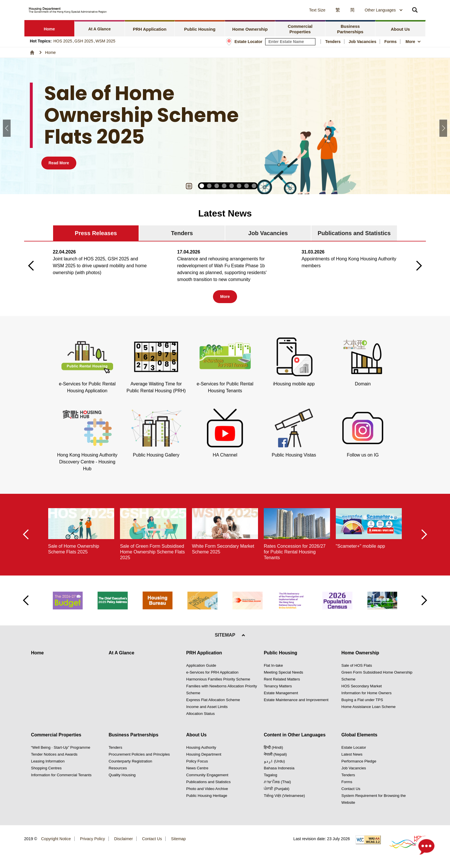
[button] (265, 10)
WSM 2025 (105, 41)
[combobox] (384, 10)
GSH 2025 (84, 41)
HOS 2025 (63, 41)
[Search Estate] (311, 42)
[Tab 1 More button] (225, 297)
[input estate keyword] (290, 42)
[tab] (50, 28)
